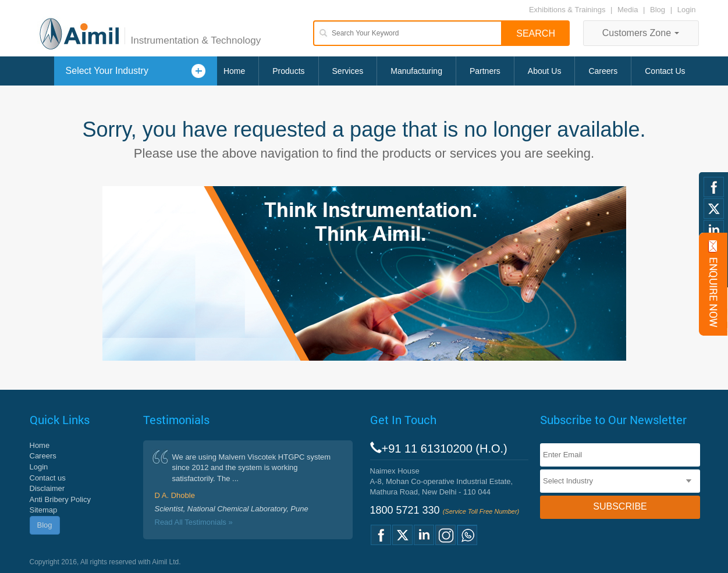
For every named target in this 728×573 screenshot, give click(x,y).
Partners (485, 71)
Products (288, 71)
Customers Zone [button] (641, 33)
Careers (603, 71)
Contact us (48, 478)
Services (348, 71)
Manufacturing (416, 71)
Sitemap (44, 510)
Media (629, 10)
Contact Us (665, 71)
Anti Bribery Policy (60, 499)
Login (687, 10)
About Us (545, 71)
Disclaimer (47, 488)
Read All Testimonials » (194, 522)
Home (234, 71)
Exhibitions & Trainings (567, 10)
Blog (658, 10)
